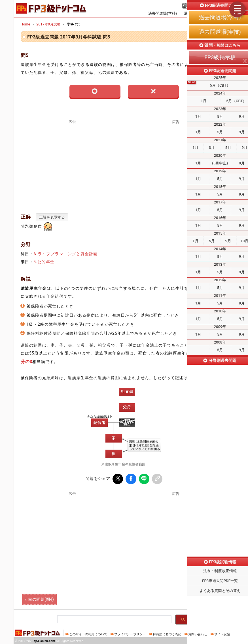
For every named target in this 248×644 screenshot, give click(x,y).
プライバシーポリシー (130, 633)
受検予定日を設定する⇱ (211, 6)
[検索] (114, 619)
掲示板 (225, 13)
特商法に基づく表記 (167, 633)
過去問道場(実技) (198, 13)
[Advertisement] (176, 163)
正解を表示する (52, 217)
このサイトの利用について (88, 633)
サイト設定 (222, 633)
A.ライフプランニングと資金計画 (66, 254)
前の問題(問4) (41, 598)
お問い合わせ (198, 633)
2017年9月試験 (48, 24)
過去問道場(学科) (163, 13)
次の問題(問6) (207, 598)
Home (26, 24)
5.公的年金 (44, 262)
